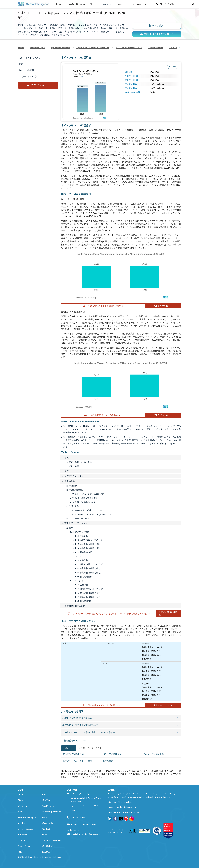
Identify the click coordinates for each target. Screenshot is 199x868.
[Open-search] (193, 4)
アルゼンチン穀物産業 (73, 754)
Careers (22, 840)
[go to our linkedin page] (110, 819)
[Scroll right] (179, 48)
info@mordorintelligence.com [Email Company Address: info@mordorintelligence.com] (84, 824)
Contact (148, 4)
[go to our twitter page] (121, 819)
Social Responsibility (52, 812)
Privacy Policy (24, 846)
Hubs (45, 835)
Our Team (47, 800)
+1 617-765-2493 (165, 4)
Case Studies (48, 823)
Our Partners (48, 806)
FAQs (45, 817)
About (93, 4)
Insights (21, 823)
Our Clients (23, 806)
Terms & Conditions (52, 840)
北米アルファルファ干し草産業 (77, 761)
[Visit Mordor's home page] (34, 4)
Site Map (46, 852)
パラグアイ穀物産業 (112, 754)
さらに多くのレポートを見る (90, 748)
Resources (122, 4)
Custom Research (77, 4)
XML (20, 852)
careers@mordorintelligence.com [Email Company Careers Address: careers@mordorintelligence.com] (122, 807)
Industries (136, 4)
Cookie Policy (49, 846)
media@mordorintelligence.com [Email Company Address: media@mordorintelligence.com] (85, 834)
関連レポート (69, 748)
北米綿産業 (108, 761)
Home (21, 794)
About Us (22, 800)
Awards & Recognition (28, 817)
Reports (60, 4)
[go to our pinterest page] (126, 819)
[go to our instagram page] (132, 819)
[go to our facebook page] (115, 819)
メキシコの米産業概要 (153, 754)
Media (21, 812)
